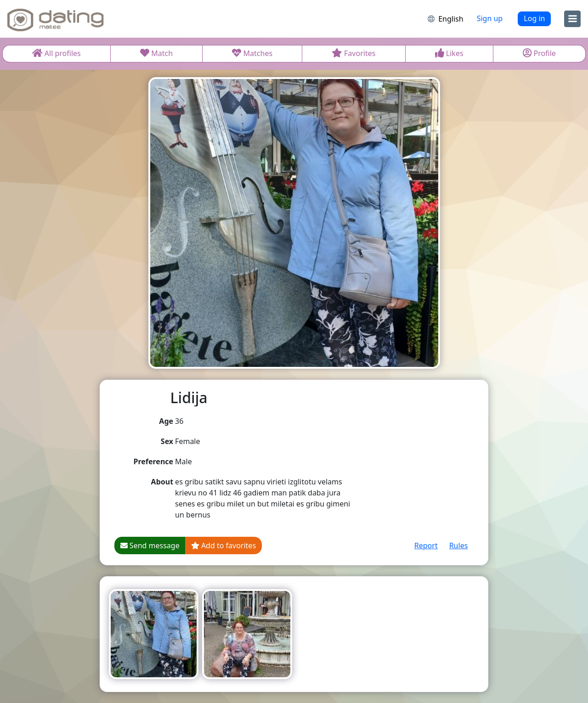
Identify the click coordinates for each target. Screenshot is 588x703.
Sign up (490, 18)
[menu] (572, 19)
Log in (534, 18)
